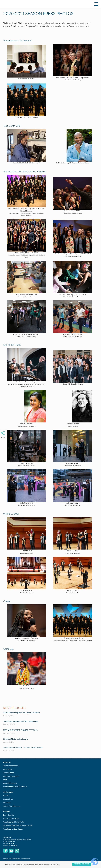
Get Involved (8, 792)
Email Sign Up (9, 815)
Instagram (17, 851)
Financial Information (11, 776)
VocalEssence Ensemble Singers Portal (18, 826)
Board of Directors (10, 783)
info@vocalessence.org (10, 845)
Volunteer (7, 803)
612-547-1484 (10, 843)
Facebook (5, 851)
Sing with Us (8, 799)
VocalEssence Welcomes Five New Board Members (23, 748)
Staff (5, 780)
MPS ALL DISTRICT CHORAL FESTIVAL (20, 730)
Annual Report (9, 773)
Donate (6, 796)
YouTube (11, 851)
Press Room (8, 769)
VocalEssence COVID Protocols (15, 787)
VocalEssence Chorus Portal (14, 822)
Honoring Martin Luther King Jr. (16, 739)
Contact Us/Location (11, 819)
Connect (6, 812)
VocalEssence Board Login (13, 829)
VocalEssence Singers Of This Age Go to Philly (21, 713)
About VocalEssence (11, 766)
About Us (7, 762)
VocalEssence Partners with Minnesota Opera (21, 721)
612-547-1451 (11, 841)
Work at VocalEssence (12, 806)
